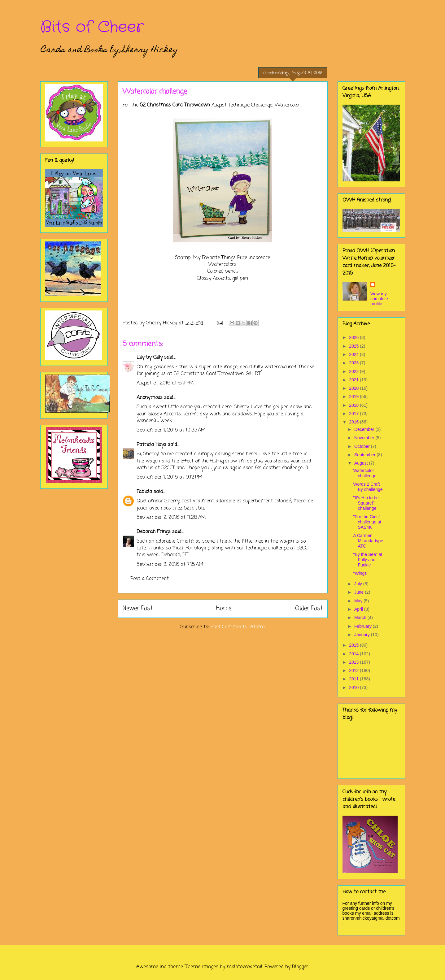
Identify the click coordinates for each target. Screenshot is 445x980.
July (359, 584)
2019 (354, 397)
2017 (354, 414)
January (363, 635)
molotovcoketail (244, 967)
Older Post (309, 608)
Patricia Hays (151, 445)
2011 (354, 679)
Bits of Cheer (92, 27)
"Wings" (361, 573)
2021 (354, 380)
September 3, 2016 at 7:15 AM (170, 565)
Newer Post (138, 608)
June (360, 592)
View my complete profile (379, 299)
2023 (354, 363)
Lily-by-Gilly (150, 358)
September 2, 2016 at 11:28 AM (171, 518)
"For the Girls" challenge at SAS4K (367, 522)
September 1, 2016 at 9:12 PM (170, 477)
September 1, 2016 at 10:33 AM (171, 430)
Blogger (300, 967)
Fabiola (144, 492)
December (365, 429)
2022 (354, 371)
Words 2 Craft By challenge (368, 487)
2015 (354, 645)
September (365, 455)
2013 (354, 662)
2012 (354, 670)
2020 (354, 388)
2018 (354, 405)
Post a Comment (150, 579)
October (363, 446)
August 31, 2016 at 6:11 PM (165, 383)
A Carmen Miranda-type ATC (368, 541)
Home (224, 608)
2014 (354, 654)
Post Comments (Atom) (238, 627)
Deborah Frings (154, 532)
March (361, 618)
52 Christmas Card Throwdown (175, 105)
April (359, 609)
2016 (354, 422)
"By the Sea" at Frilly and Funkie (368, 560)
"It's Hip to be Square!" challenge (366, 503)
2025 (354, 346)
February (364, 626)
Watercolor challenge (365, 473)
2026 (354, 337)
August (362, 463)
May (359, 601)
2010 (354, 687)
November (365, 438)
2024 (354, 354)
